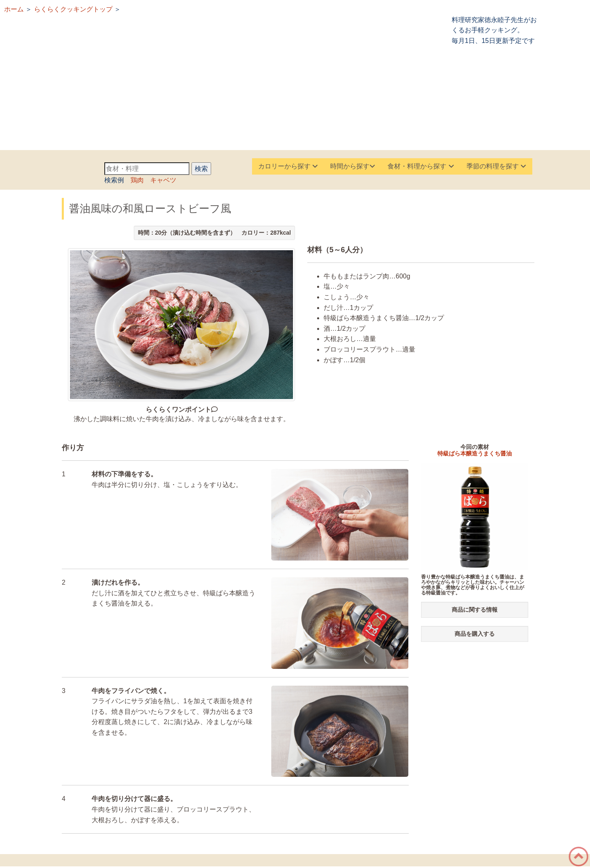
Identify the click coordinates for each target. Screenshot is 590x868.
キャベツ (163, 180)
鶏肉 (137, 180)
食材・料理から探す (421, 166)
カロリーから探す (288, 166)
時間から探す (353, 166)
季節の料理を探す (496, 166)
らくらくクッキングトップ (73, 9)
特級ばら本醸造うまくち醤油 (475, 453)
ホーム (14, 9)
